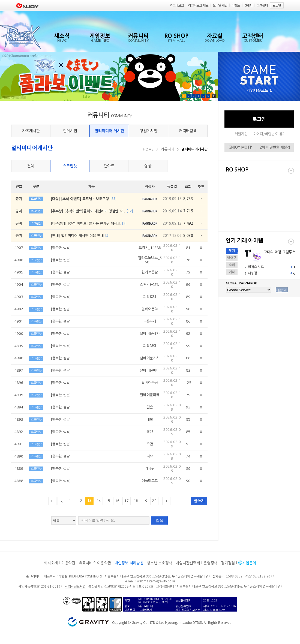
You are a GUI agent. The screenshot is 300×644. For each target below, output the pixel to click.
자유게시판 (31, 131)
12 (80, 501)
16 (117, 501)
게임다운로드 (259, 91)
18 (136, 501)
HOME (148, 149)
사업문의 (249, 563)
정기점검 (228, 563)
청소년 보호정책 (159, 563)
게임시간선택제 (188, 563)
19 (145, 501)
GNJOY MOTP (240, 147)
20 (154, 501)
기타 (232, 272)
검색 (160, 520)
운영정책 (210, 563)
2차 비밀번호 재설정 (275, 147)
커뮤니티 (167, 149)
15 (108, 501)
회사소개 (51, 563)
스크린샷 (70, 166)
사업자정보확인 (75, 586)
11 (71, 501)
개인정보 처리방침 (129, 563)
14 (99, 501)
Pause (214, 96)
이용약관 (68, 563)
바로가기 (282, 290)
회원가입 (241, 134)
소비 (232, 265)
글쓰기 (199, 501)
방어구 (232, 258)
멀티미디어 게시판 (109, 131)
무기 (232, 251)
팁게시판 (70, 131)
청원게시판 (148, 131)
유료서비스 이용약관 (95, 563)
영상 (148, 166)
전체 (31, 166)
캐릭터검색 (188, 131)
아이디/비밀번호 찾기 (269, 134)
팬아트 (109, 166)
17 (127, 501)
